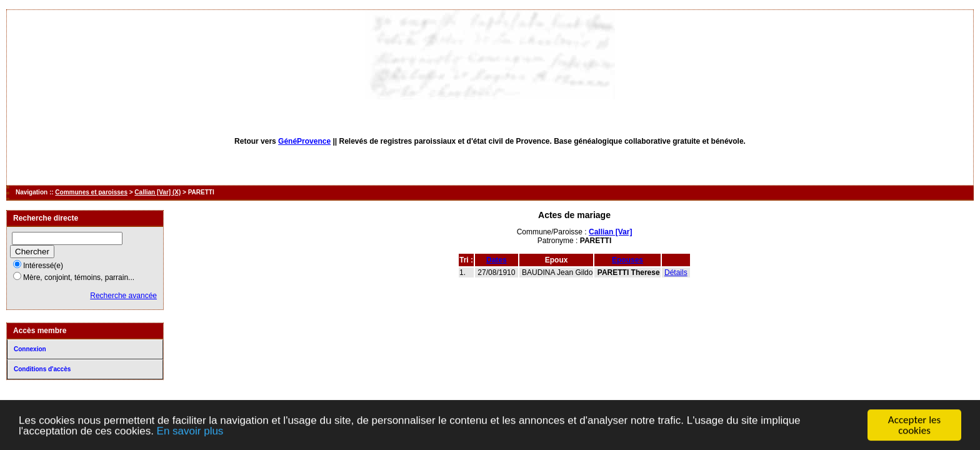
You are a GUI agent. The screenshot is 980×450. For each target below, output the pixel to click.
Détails (676, 272)
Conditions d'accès (42, 369)
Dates (497, 260)
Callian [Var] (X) (157, 192)
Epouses (627, 260)
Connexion (30, 349)
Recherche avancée (123, 296)
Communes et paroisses (91, 192)
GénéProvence (304, 141)
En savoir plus (190, 431)
